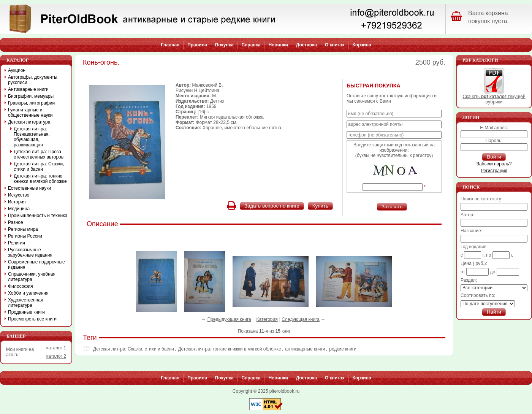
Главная (170, 45)
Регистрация (494, 171)
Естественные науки (29, 188)
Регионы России (25, 236)
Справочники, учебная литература (32, 277)
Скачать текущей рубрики (494, 97)
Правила (197, 45)
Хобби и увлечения (28, 293)
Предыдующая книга (229, 319)
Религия (17, 243)
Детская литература (29, 122)
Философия (21, 286)
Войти (494, 157)
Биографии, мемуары (31, 96)
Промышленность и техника (38, 216)
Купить (320, 206)
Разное (16, 222)
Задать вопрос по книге (272, 206)
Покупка (224, 45)
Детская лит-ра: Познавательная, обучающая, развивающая (32, 137)
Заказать (392, 207)
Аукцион (17, 70)
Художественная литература (25, 303)
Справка (251, 45)
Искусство (19, 195)
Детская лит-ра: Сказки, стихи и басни (134, 349)
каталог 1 (56, 348)
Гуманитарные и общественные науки (30, 113)
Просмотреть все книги (32, 319)
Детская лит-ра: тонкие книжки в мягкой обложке (229, 349)
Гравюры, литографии (31, 103)
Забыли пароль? (494, 164)
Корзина (362, 45)
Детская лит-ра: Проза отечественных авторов (39, 154)
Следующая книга (301, 319)
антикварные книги (305, 349)
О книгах (335, 45)
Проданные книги (26, 312)
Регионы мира (23, 229)
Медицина (19, 209)
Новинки (278, 45)
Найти (494, 312)
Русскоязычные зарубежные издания (30, 252)
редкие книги (343, 349)
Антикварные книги (28, 89)
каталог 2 (56, 356)
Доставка (306, 45)
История (17, 202)
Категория (267, 319)
